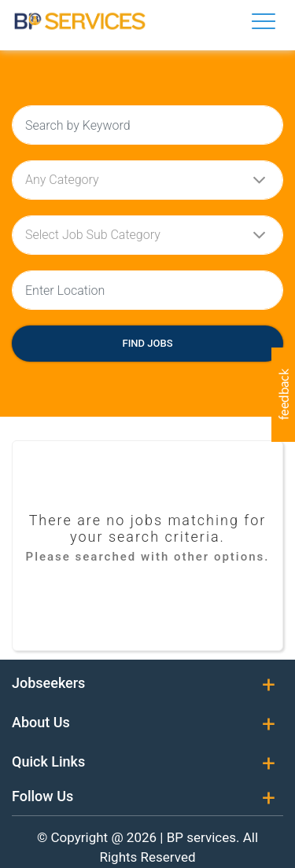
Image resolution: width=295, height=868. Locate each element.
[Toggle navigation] (264, 21)
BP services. (203, 837)
